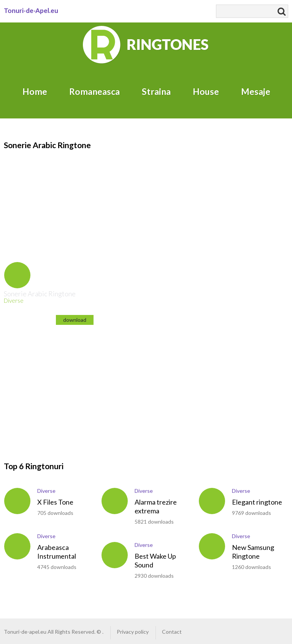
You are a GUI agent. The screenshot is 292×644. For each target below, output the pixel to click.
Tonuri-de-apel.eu (25, 632)
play (17, 275)
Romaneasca (94, 91)
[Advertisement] (68, 387)
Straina (156, 91)
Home (35, 91)
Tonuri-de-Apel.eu (31, 10)
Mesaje (256, 91)
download (75, 320)
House (206, 91)
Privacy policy (133, 632)
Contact (172, 632)
